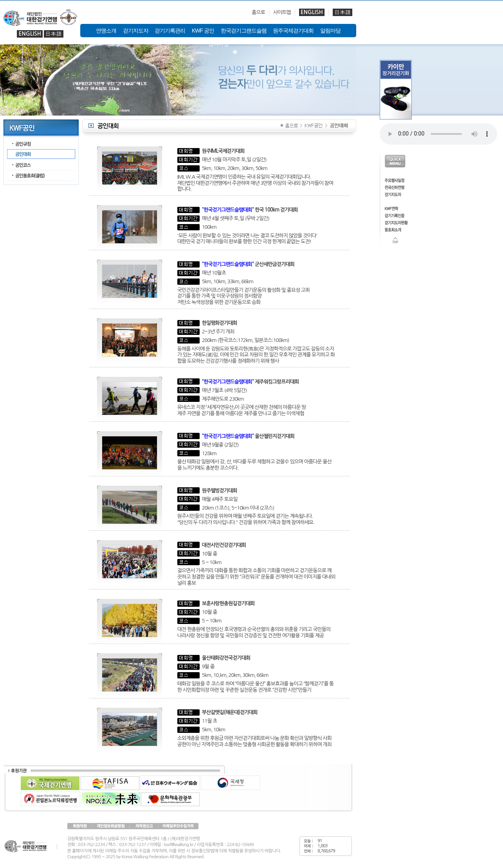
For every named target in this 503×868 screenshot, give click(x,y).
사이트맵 (282, 12)
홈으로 (258, 12)
